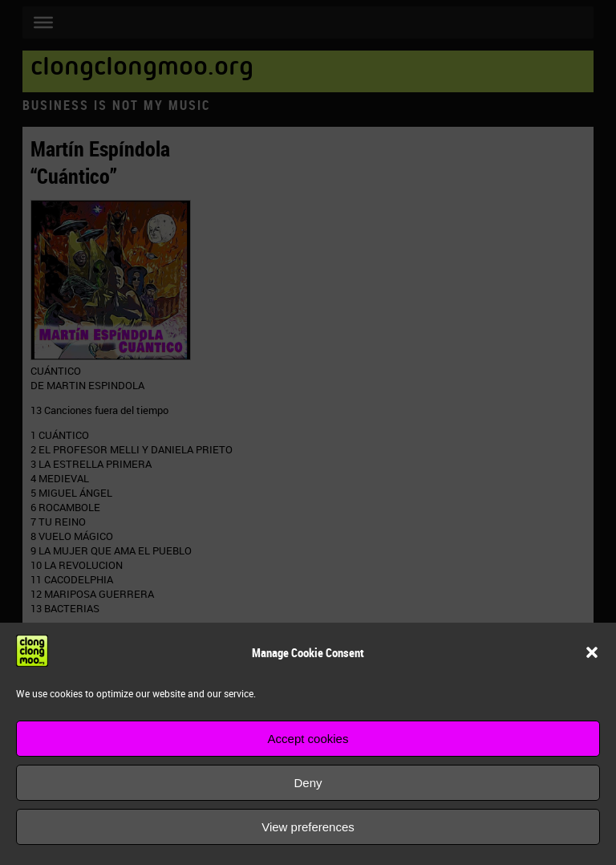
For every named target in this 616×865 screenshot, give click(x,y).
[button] (592, 652)
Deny (308, 783)
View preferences (308, 827)
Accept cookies (308, 739)
